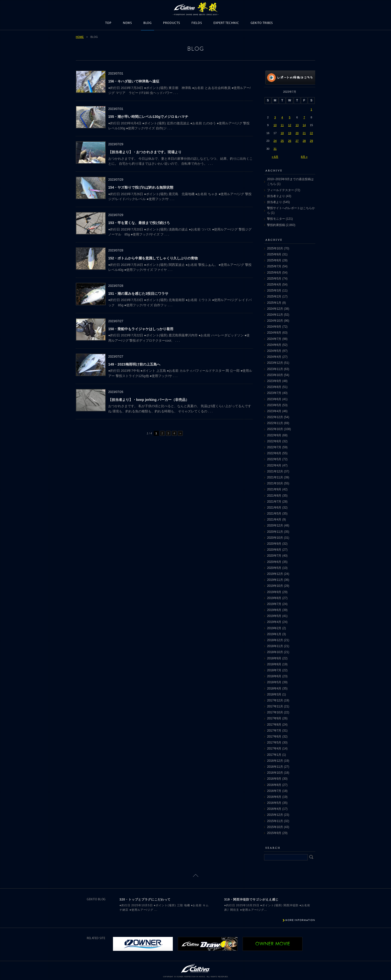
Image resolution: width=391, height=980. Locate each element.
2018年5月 (274, 682)
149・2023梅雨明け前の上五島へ (134, 364)
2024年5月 (274, 351)
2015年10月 (275, 827)
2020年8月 (274, 550)
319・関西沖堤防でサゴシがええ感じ (251, 900)
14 (304, 125)
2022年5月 (274, 459)
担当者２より (276, 196)
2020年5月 (274, 568)
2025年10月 (275, 248)
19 (290, 133)
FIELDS (197, 23)
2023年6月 (274, 399)
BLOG (147, 23)
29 (311, 141)
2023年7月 (274, 393)
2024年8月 (274, 333)
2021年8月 (274, 496)
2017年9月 (274, 718)
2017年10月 (275, 712)
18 (282, 133)
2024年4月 (274, 357)
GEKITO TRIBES (262, 23)
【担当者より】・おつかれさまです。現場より (145, 152)
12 (290, 125)
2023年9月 (274, 381)
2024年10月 (275, 321)
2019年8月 (274, 598)
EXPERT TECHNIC (226, 23)
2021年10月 (275, 483)
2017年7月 (274, 731)
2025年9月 (274, 254)
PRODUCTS (172, 23)
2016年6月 (274, 797)
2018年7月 (274, 670)
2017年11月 (275, 706)
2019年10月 (275, 586)
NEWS (127, 23)
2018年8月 (274, 664)
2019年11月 (275, 580)
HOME (80, 37)
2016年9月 (274, 779)
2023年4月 (274, 411)
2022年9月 (274, 435)
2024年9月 (274, 327)
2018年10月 (275, 652)
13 (297, 125)
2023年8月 (274, 387)
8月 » (304, 157)
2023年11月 (275, 369)
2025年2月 (274, 297)
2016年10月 (275, 773)
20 (297, 133)
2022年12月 (275, 417)
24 (275, 141)
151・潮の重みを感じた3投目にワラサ (138, 294)
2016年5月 (274, 803)
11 (282, 125)
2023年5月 (274, 405)
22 (311, 133)
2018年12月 (275, 640)
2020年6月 (274, 562)
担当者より (275, 202)
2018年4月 (274, 688)
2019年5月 (274, 616)
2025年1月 (274, 303)
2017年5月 (274, 743)
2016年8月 (274, 785)
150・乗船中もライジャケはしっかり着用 (141, 329)
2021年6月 (274, 508)
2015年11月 (275, 821)
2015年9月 (274, 833)
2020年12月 (275, 526)
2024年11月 (275, 315)
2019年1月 (274, 634)
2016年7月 (274, 791)
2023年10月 (275, 375)
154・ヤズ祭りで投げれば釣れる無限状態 (141, 187)
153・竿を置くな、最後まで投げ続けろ (139, 223)
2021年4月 (274, 520)
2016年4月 (274, 809)
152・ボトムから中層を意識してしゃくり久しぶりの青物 (153, 258)
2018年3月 (274, 694)
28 (304, 141)
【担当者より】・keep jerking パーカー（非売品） (149, 400)
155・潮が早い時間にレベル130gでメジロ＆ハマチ (148, 117)
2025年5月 (274, 279)
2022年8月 (274, 441)
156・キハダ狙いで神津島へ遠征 (134, 81)
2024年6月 (274, 345)
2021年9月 (274, 489)
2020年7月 (274, 556)
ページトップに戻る (196, 875)
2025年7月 (274, 266)
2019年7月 (274, 604)
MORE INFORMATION (300, 920)
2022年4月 (274, 465)
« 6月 (275, 157)
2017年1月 (274, 755)
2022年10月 (275, 429)
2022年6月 (274, 453)
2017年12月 (275, 700)
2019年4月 (274, 622)
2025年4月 (274, 285)
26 (290, 141)
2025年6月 (274, 273)
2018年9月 (274, 658)
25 (282, 141)
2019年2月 (274, 628)
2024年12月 (275, 309)
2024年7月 (274, 339)
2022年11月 (275, 423)
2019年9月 (274, 592)
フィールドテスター (281, 190)
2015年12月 (275, 815)
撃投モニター (276, 219)
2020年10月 (275, 538)
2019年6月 (274, 610)
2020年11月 (275, 532)
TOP (108, 23)
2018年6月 (274, 676)
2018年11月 (275, 646)
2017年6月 (274, 737)
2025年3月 (274, 291)
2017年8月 (274, 725)
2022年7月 (274, 447)
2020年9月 (274, 544)
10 (275, 125)
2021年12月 (275, 471)
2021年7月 (274, 502)
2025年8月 (274, 260)
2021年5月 (274, 514)
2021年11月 (275, 477)
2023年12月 (275, 363)
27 (297, 141)
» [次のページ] (180, 433)
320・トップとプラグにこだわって (145, 900)
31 (275, 149)
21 (304, 133)
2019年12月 (275, 574)
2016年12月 (275, 761)
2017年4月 (274, 749)
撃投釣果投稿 (276, 225)
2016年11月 (275, 767)
